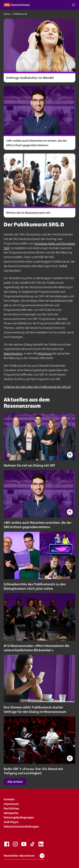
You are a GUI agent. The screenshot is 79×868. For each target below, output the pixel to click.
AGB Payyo (11, 822)
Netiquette (11, 813)
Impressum (11, 804)
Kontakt (9, 799)
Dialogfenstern (13, 353)
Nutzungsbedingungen (19, 817)
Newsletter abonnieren (24, 856)
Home (7, 14)
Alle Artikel (15, 782)
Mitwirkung (45, 353)
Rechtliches (11, 808)
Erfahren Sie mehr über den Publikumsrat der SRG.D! (37, 387)
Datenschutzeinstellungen (21, 826)
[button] (73, 5)
